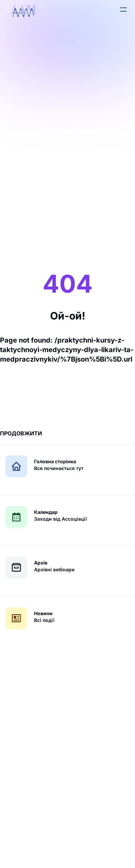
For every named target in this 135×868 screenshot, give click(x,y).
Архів (41, 563)
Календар (46, 512)
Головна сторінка (55, 461)
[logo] (23, 11)
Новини (43, 613)
